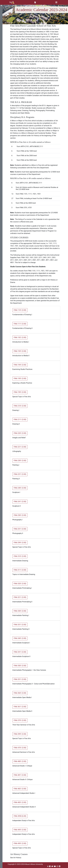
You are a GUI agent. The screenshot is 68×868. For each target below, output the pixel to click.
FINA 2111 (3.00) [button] (20, 419)
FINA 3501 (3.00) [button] (20, 666)
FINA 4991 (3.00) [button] (20, 843)
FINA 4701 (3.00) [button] (20, 748)
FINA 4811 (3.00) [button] (20, 775)
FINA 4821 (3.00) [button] (20, 789)
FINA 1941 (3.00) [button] (20, 365)
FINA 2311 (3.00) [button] (20, 474)
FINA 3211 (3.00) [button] (20, 597)
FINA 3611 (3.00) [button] (20, 707)
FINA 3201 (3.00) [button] (20, 584)
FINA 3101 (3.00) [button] (20, 556)
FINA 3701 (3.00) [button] (20, 720)
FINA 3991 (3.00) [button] (20, 734)
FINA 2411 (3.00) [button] (20, 502)
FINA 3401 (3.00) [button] (20, 638)
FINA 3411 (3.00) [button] (20, 652)
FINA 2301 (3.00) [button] (20, 461)
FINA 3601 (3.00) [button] (20, 693)
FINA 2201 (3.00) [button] (20, 433)
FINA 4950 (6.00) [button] (20, 816)
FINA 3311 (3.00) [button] (20, 625)
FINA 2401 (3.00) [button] (20, 488)
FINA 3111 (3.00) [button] (20, 570)
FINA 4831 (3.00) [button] (20, 802)
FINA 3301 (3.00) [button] (20, 611)
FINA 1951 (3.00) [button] (20, 378)
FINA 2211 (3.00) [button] (20, 447)
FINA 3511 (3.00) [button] (20, 679)
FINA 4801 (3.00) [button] (20, 761)
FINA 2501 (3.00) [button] (20, 515)
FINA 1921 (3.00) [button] (20, 337)
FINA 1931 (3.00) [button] (20, 351)
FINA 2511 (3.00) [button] (20, 529)
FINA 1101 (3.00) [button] (20, 310)
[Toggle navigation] (56, 2)
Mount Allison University (12, 2)
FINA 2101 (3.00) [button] (20, 406)
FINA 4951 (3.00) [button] (20, 830)
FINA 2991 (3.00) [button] (20, 543)
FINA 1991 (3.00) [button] (20, 392)
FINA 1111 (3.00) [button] (20, 324)
